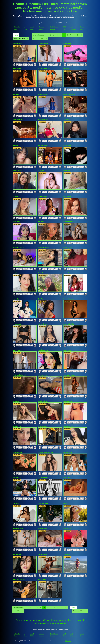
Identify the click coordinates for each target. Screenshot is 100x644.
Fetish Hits (68, 641)
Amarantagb (68, 554)
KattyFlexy (67, 43)
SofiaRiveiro (17, 554)
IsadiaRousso (18, 120)
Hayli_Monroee (69, 299)
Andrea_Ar (17, 146)
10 (81, 35)
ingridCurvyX (43, 197)
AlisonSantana (18, 528)
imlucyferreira (43, 503)
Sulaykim (41, 171)
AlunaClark (17, 299)
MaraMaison (17, 68)
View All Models (39, 35)
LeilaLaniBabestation (45, 452)
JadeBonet (17, 222)
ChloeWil (16, 503)
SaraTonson (42, 299)
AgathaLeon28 (43, 350)
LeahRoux (67, 171)
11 (34, 39)
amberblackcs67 (44, 248)
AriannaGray (43, 528)
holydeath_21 (68, 426)
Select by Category (21, 39)
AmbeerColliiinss (69, 324)
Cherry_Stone (18, 350)
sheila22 (16, 197)
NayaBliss (67, 477)
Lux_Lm (16, 273)
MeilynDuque (43, 375)
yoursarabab (17, 324)
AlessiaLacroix (43, 95)
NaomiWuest (43, 554)
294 (42, 39)
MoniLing (67, 503)
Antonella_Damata (19, 580)
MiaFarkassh (43, 146)
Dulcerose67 (68, 528)
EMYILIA (16, 401)
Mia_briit (41, 222)
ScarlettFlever (43, 401)
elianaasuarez (18, 43)
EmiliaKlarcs (43, 426)
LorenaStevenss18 (45, 43)
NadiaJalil (42, 273)
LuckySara (67, 350)
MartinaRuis (42, 580)
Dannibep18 (17, 477)
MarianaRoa (68, 452)
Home (16, 35)
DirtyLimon (67, 146)
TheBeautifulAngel (19, 375)
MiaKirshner (68, 401)
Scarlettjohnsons (69, 222)
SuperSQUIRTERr (44, 68)
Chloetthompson (19, 248)
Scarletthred (17, 426)
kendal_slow (68, 248)
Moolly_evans (18, 171)
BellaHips (16, 95)
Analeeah (67, 120)
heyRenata (67, 197)
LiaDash (66, 68)
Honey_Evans (43, 324)
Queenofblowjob (69, 95)
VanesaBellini (17, 452)
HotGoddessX (43, 477)
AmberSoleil (68, 273)
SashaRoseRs (43, 120)
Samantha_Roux (69, 375)
